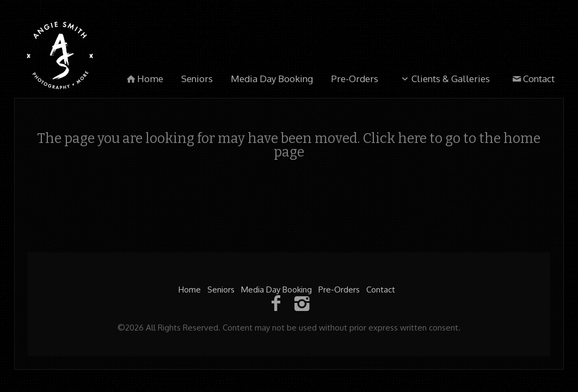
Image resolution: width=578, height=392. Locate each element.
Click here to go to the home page (407, 145)
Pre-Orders (355, 79)
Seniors (197, 79)
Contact (532, 79)
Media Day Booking (272, 79)
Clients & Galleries (444, 79)
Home (144, 79)
